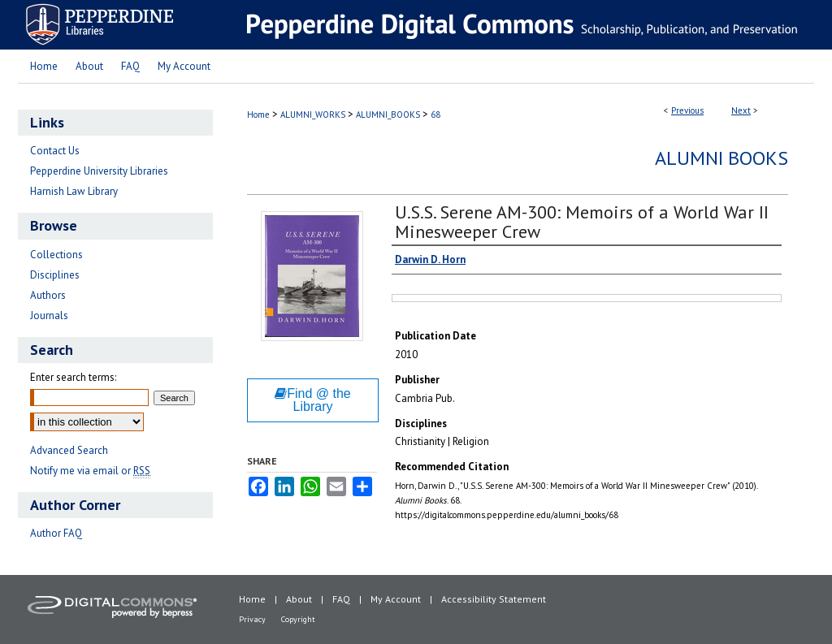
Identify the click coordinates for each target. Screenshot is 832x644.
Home (258, 115)
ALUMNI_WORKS (313, 115)
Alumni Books (721, 158)
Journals (49, 316)
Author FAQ (56, 533)
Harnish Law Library (74, 191)
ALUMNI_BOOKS (388, 115)
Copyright (298, 619)
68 (435, 115)
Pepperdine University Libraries (99, 171)
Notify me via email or (90, 471)
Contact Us (55, 151)
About (299, 599)
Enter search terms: (73, 377)
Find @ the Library (313, 400)
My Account (396, 599)
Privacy (252, 619)
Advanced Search (69, 450)
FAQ (341, 599)
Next (741, 110)
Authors (48, 295)
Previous (687, 110)
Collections (56, 255)
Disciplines (55, 275)
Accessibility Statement (494, 599)
